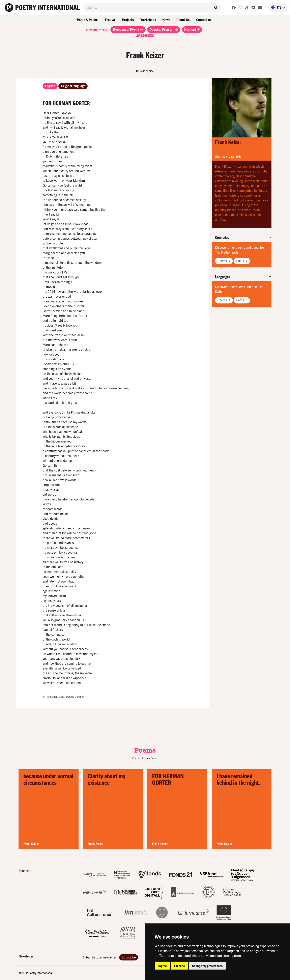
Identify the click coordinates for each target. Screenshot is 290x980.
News (166, 20)
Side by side (145, 71)
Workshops (148, 20)
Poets (242, 261)
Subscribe (129, 957)
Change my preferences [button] (207, 966)
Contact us (204, 20)
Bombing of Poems (128, 29)
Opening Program (164, 29)
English (50, 86)
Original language (73, 86)
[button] (277, 7)
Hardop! (192, 29)
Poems (224, 261)
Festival (110, 20)
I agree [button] (162, 966)
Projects (128, 20)
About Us (183, 20)
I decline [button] (179, 966)
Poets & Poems (88, 20)
